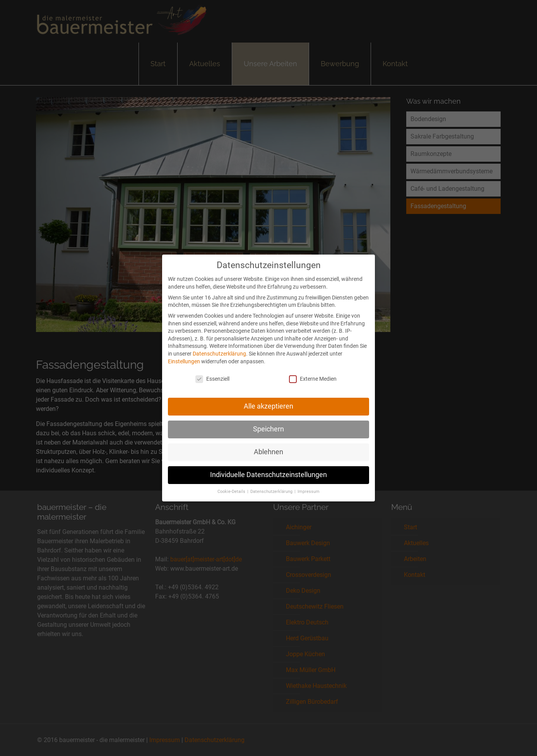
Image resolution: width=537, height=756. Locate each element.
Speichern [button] (268, 424)
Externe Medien (313, 374)
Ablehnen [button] (268, 447)
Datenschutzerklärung (219, 349)
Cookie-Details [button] (232, 487)
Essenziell (212, 374)
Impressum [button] (309, 487)
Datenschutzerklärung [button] (272, 487)
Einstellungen (184, 356)
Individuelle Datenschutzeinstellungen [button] (268, 470)
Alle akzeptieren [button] (268, 401)
